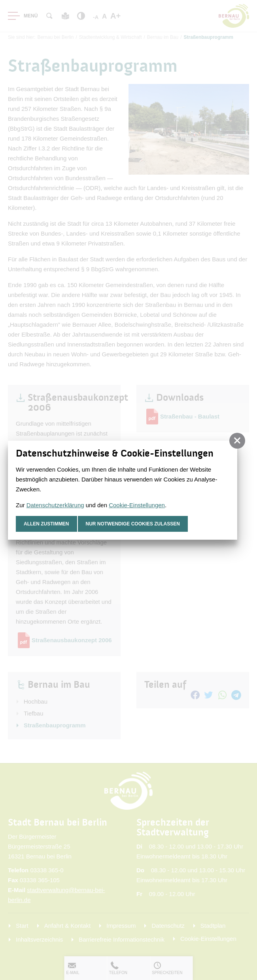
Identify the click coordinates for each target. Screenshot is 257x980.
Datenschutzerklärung (55, 505)
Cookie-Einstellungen (137, 505)
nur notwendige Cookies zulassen (133, 524)
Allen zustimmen (46, 524)
